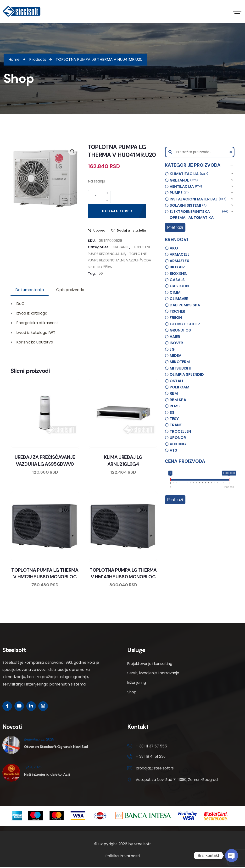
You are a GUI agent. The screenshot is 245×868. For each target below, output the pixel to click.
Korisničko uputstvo (35, 342)
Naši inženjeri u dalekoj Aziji (47, 774)
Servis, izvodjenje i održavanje (154, 673)
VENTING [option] (178, 444)
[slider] (170, 481)
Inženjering (137, 683)
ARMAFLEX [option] (179, 261)
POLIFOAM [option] (179, 387)
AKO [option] (174, 248)
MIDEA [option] (175, 355)
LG (101, 273)
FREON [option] (176, 318)
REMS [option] (175, 406)
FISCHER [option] (177, 311)
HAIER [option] (175, 336)
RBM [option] (174, 393)
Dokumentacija (30, 290)
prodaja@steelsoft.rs (156, 769)
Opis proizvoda (70, 290)
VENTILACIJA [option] (186, 187)
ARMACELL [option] (180, 254)
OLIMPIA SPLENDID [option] (187, 374)
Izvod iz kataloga (32, 313)
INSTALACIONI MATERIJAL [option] (198, 199)
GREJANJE (121, 247)
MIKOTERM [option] (180, 362)
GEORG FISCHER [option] (185, 324)
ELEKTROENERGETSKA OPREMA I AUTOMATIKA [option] (199, 214)
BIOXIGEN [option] (178, 273)
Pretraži (175, 227)
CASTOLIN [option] (179, 286)
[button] (200, 165)
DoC (20, 303)
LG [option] (172, 349)
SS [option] (172, 412)
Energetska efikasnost (37, 323)
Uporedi (100, 230)
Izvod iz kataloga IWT (36, 332)
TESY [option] (174, 418)
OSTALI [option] (176, 381)
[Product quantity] (99, 197)
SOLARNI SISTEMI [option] (188, 205)
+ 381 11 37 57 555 (152, 746)
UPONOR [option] (178, 438)
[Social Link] (7, 706)
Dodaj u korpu (117, 211)
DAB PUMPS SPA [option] (185, 305)
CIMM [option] (175, 292)
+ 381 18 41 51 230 (151, 757)
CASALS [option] (177, 280)
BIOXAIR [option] (177, 267)
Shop (132, 692)
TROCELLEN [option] (180, 431)
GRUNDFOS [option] (180, 330)
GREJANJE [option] (184, 180)
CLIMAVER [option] (179, 299)
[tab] (30, 290)
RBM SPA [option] (178, 400)
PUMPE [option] (179, 193)
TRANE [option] (176, 425)
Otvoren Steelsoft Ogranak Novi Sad (56, 747)
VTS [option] (173, 450)
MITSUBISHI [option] (180, 368)
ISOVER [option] (176, 343)
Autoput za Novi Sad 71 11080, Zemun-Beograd (178, 781)
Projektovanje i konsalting (151, 663)
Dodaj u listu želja (131, 230)
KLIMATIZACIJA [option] (189, 174)
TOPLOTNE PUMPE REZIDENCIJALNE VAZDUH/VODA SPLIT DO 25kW (120, 260)
